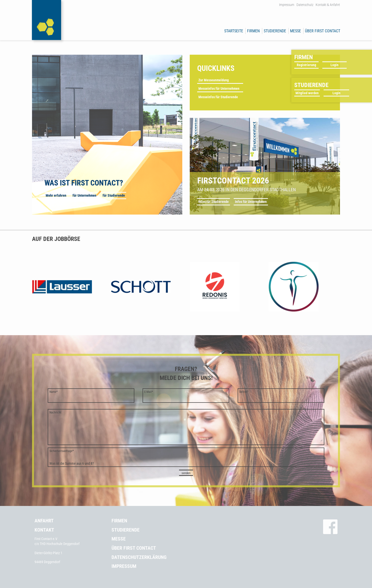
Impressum (287, 5)
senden (186, 473)
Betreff (244, 392)
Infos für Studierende (214, 202)
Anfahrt (44, 521)
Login (335, 65)
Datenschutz (305, 5)
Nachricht (55, 412)
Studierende (275, 31)
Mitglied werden (307, 93)
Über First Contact (323, 31)
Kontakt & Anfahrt (328, 5)
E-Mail (149, 392)
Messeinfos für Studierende (218, 97)
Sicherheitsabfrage (62, 451)
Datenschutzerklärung (139, 557)
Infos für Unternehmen (251, 202)
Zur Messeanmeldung (214, 80)
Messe (296, 31)
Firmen (253, 31)
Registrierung (306, 65)
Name (54, 392)
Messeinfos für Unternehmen (219, 89)
